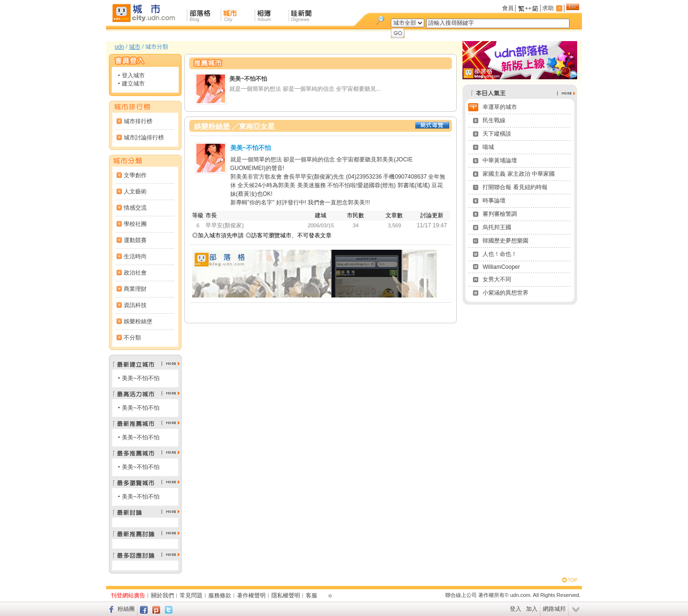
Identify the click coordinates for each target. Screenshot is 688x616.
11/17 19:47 (432, 225)
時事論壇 (494, 201)
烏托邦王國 (497, 227)
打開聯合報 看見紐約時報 (515, 187)
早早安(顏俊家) (225, 225)
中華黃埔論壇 (500, 160)
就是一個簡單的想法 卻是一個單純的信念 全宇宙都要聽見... (305, 89)
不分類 (132, 338)
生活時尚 (135, 256)
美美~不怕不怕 (141, 378)
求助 (548, 8)
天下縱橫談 (497, 134)
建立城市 (133, 84)
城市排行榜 (138, 121)
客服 (312, 595)
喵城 (488, 147)
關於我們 (162, 595)
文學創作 (135, 175)
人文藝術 (135, 191)
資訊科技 (135, 305)
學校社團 (135, 224)
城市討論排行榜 (144, 138)
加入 (532, 609)
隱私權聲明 (286, 595)
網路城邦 (554, 609)
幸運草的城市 (500, 107)
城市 (135, 47)
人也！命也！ (500, 254)
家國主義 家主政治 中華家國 (519, 174)
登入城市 (133, 75)
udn (119, 47)
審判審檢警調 (500, 214)
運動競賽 (135, 240)
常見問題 (191, 595)
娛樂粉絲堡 (138, 321)
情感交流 (135, 208)
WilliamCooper (501, 267)
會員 (508, 8)
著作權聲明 (251, 595)
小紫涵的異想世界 (505, 293)
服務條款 (220, 595)
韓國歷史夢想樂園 (505, 241)
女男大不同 (497, 279)
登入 (516, 609)
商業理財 (135, 289)
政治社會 (135, 273)
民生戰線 (494, 120)
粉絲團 (126, 609)
